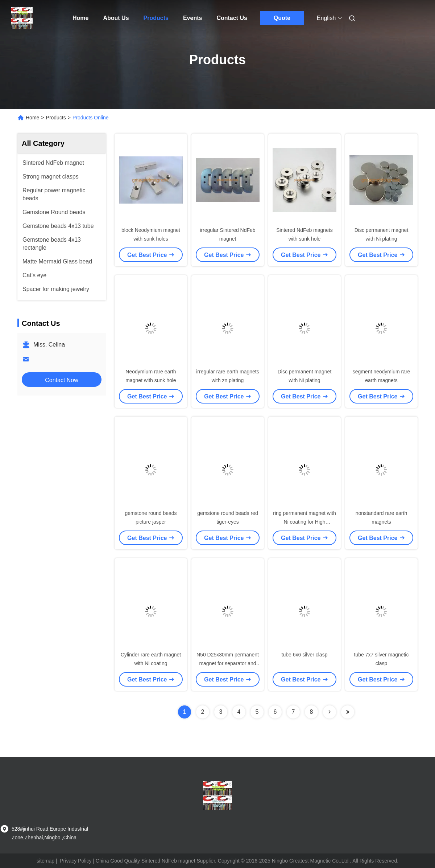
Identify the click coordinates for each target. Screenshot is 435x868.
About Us (116, 18)
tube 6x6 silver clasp (305, 655)
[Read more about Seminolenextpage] (330, 712)
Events (192, 18)
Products (156, 18)
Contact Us (232, 18)
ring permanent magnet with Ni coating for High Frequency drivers (304, 522)
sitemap (45, 861)
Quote (282, 18)
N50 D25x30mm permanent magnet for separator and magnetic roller (228, 663)
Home (80, 18)
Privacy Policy (76, 861)
